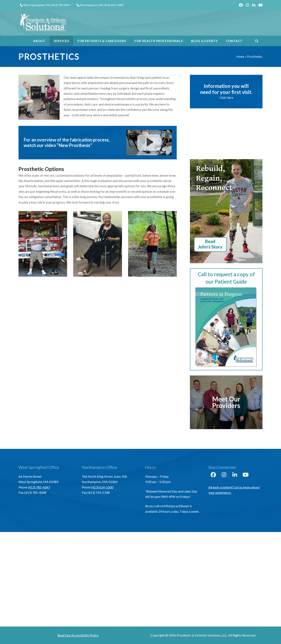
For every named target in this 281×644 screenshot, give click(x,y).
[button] (257, 41)
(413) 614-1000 (113, 5)
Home (240, 57)
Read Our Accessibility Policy (78, 635)
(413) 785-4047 (61, 5)
